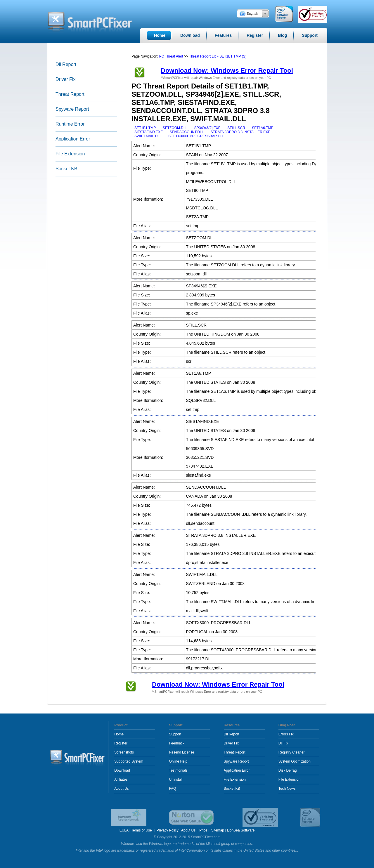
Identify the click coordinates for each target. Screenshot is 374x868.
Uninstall (176, 780)
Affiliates (121, 780)
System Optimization (295, 761)
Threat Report (70, 94)
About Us (121, 789)
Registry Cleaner (291, 752)
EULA (124, 830)
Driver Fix (65, 79)
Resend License (181, 752)
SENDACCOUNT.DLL (187, 132)
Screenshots (124, 752)
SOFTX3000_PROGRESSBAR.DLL (196, 136)
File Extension (70, 154)
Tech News (287, 789)
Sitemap (218, 830)
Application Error (73, 139)
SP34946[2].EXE (207, 128)
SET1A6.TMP (263, 128)
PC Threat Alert (171, 56)
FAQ (172, 789)
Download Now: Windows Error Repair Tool (227, 71)
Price (203, 830)
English (252, 13)
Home (119, 734)
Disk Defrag (288, 770)
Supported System (129, 761)
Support (175, 734)
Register (121, 743)
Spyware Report (72, 109)
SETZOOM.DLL (175, 128)
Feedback (177, 743)
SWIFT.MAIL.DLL (148, 136)
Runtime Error (70, 124)
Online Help (178, 761)
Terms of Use (142, 830)
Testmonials (178, 770)
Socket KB (66, 169)
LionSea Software (241, 830)
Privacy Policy (168, 830)
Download (122, 770)
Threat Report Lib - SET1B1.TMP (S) (218, 56)
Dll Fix (283, 743)
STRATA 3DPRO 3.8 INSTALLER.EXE (241, 132)
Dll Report (66, 64)
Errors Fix (286, 734)
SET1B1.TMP (145, 128)
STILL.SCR (236, 128)
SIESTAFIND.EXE (149, 132)
